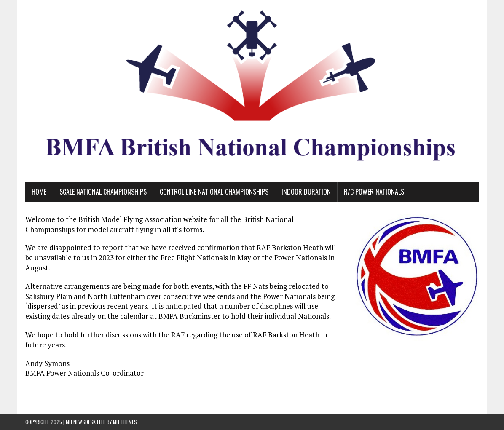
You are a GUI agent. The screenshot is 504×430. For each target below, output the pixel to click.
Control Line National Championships (214, 192)
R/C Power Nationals (374, 192)
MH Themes (125, 422)
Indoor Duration (306, 192)
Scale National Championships (103, 192)
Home (39, 192)
